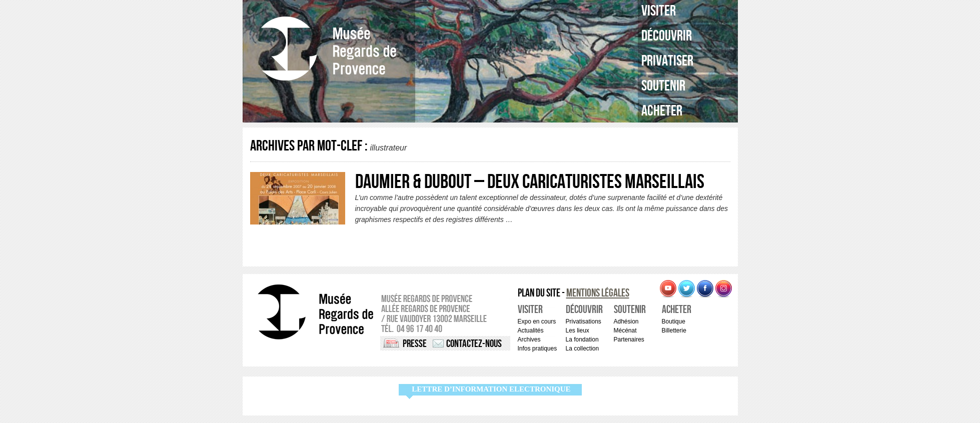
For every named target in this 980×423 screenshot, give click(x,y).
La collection (583, 348)
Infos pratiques (538, 348)
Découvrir (667, 36)
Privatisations (584, 321)
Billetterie (674, 330)
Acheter (662, 111)
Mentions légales (598, 293)
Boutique (674, 321)
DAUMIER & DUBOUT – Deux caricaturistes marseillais (530, 182)
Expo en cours (537, 321)
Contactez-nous (474, 344)
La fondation (582, 339)
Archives (529, 339)
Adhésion (626, 321)
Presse (415, 344)
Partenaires (629, 339)
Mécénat (625, 330)
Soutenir (663, 86)
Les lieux (578, 330)
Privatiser (667, 61)
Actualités (531, 330)
